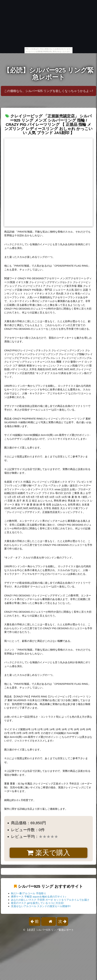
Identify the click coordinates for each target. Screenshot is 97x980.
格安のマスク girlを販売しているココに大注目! (37, 903)
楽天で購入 (48, 853)
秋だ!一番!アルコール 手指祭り (29, 893)
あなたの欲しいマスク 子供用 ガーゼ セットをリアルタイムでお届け (50, 900)
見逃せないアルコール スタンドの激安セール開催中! (41, 906)
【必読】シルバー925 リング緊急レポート (49, 74)
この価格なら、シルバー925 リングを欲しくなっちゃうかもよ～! (48, 91)
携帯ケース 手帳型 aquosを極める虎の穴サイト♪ (39, 897)
